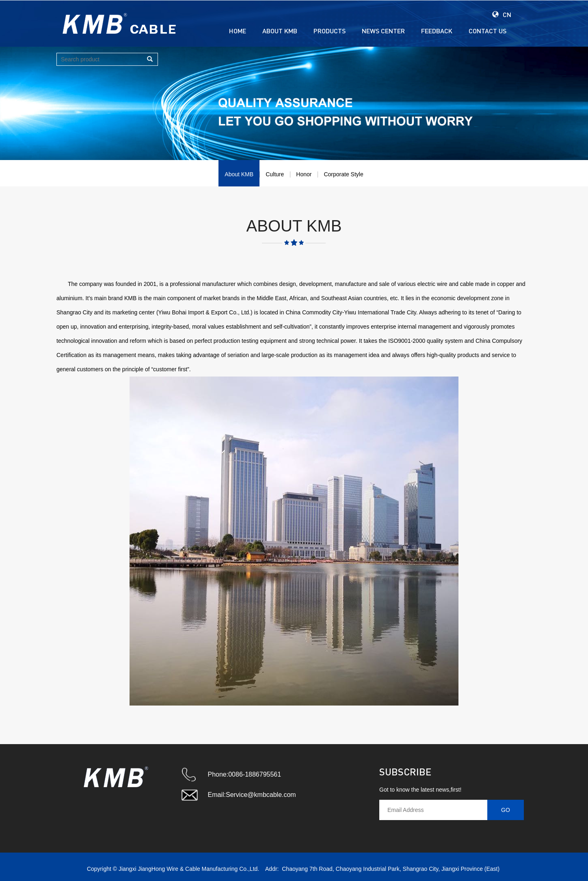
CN (502, 14)
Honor (304, 174)
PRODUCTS (330, 31)
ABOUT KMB (280, 31)
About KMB (239, 174)
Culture (275, 174)
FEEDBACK (437, 31)
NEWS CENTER (383, 31)
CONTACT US (487, 31)
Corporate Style (343, 174)
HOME (238, 31)
